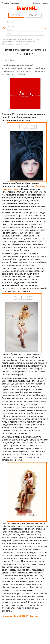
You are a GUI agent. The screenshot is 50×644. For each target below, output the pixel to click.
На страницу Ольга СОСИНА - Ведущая (22, 616)
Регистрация (15, 3)
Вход (4, 3)
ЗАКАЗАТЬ (16, 15)
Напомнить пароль (41, 3)
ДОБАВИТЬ (33, 15)
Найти (4, 28)
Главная (5, 39)
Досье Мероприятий (25, 39)
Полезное (13, 39)
